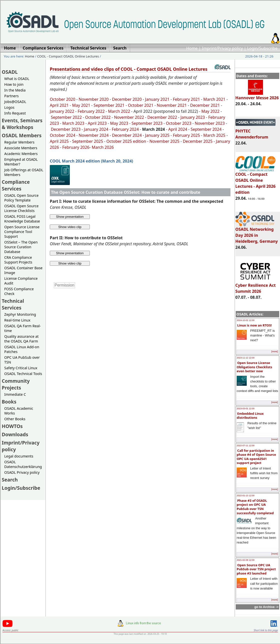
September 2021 (109, 105)
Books (9, 402)
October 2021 (141, 105)
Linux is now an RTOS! (254, 325)
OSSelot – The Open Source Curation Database (21, 247)
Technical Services (13, 304)
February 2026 (76, 147)
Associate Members (21, 148)
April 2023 (97, 123)
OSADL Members (22, 135)
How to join (14, 84)
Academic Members (21, 154)
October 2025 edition (126, 141)
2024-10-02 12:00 (246, 320)
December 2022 (162, 117)
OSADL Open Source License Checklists (21, 208)
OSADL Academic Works (19, 411)
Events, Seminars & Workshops (22, 124)
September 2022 (66, 117)
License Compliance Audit (21, 281)
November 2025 (164, 141)
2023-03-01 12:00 (246, 408)
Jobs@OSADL (15, 102)
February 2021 (186, 99)
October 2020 (63, 99)
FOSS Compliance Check (19, 291)
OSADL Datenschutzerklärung (23, 464)
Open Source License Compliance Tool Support (22, 232)
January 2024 (96, 129)
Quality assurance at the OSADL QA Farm (21, 339)
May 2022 (210, 111)
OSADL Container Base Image (23, 270)
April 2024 (178, 129)
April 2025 (59, 141)
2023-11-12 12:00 (246, 358)
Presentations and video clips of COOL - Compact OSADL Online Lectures (129, 69)
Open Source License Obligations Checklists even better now (254, 367)
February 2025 (186, 135)
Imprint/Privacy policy (222, 48)
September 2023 (147, 123)
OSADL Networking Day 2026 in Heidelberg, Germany (257, 233)
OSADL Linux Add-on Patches (22, 349)
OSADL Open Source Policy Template (21, 198)
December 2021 (205, 105)
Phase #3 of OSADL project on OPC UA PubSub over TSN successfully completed (255, 507)
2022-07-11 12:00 (246, 445)
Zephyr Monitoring (20, 314)
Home (192, 48)
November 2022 (129, 117)
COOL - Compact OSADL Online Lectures (68, 56)
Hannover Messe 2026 (257, 95)
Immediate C (15, 394)
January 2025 (157, 135)
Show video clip (70, 227)
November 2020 (94, 99)
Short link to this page (266, 630)
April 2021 (59, 105)
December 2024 (127, 135)
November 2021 (172, 105)
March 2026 (103, 147)
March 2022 (119, 111)
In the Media (15, 90)
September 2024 (206, 129)
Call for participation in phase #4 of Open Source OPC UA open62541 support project (256, 457)
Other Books (15, 419)
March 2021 (214, 99)
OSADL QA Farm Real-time (23, 328)
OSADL (10, 72)
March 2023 (73, 123)
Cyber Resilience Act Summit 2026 (256, 286)
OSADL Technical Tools (23, 374)
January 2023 (193, 117)
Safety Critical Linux (21, 368)
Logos (9, 107)
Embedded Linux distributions (250, 416)
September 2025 (88, 141)
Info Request (15, 113)
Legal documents (19, 456)
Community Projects (16, 384)
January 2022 (62, 111)
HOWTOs (12, 426)
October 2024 (63, 135)
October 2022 (98, 117)
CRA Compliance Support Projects (18, 260)
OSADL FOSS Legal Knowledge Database (22, 219)
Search (10, 480)
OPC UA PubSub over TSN (22, 360)
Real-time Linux (17, 320)
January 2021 (157, 99)
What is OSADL (17, 79)
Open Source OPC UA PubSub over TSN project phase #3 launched (256, 569)
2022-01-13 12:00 (246, 495)
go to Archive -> (266, 607)
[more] (274, 351)
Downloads (15, 434)
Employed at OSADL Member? (21, 162)
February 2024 (125, 129)
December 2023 (66, 129)
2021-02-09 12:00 (246, 560)
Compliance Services (16, 185)
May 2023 (119, 123)
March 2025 (214, 135)
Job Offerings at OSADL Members (24, 172)
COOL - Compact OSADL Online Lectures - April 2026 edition (256, 181)
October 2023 (179, 123)
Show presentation (70, 217)
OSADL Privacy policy (22, 472)
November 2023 (210, 123)
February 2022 (91, 111)
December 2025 (198, 141)
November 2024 (94, 135)
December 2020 (127, 99)
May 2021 (81, 105)
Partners (12, 96)
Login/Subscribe (262, 48)
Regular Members (19, 142)
